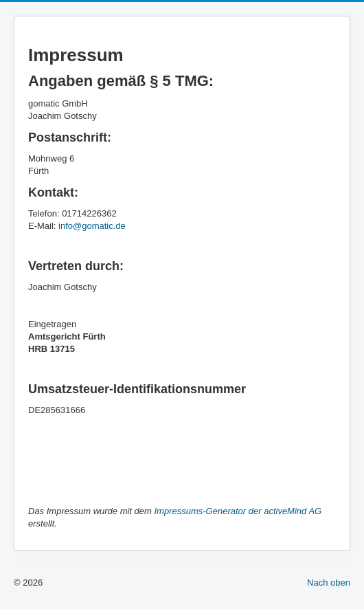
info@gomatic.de (92, 226)
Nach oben (329, 583)
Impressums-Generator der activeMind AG (238, 511)
